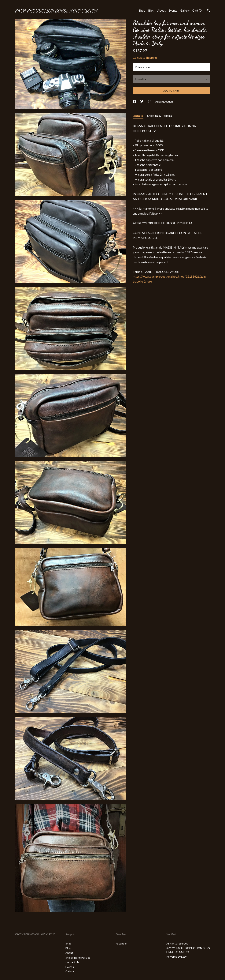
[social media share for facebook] (135, 101)
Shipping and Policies (78, 957)
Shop (142, 10)
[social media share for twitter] (142, 101)
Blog (151, 10)
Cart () (197, 10)
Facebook (122, 943)
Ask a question (164, 101)
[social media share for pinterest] (150, 101)
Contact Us (72, 962)
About (161, 10)
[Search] (209, 11)
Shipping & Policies (160, 116)
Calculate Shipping (145, 57)
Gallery (185, 10)
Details (138, 116)
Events (173, 10)
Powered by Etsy (176, 957)
